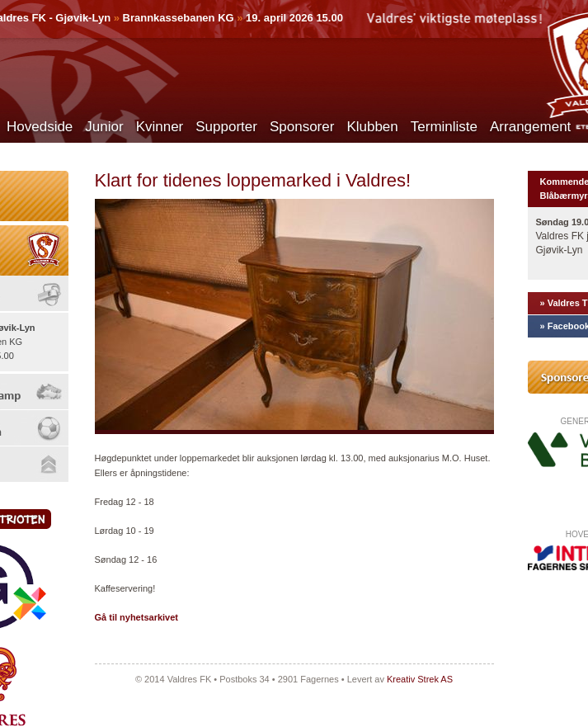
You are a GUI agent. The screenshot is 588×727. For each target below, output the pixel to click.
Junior (104, 127)
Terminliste (444, 127)
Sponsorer (302, 127)
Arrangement (530, 127)
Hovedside (40, 127)
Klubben (372, 127)
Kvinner (160, 127)
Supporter (226, 127)
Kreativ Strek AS (420, 679)
